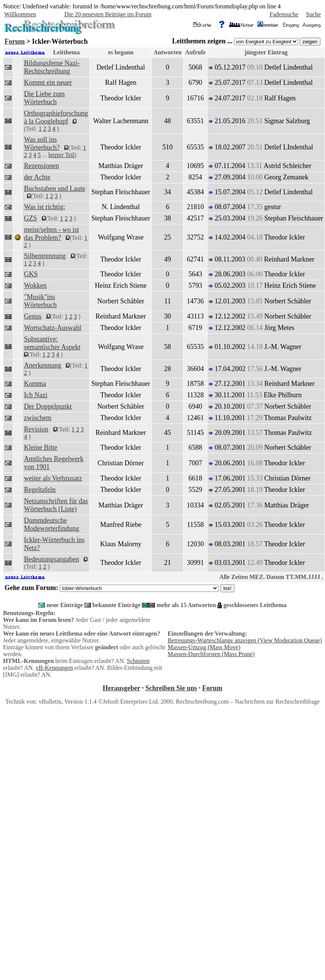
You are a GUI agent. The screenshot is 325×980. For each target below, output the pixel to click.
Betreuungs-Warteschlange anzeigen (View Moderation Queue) (245, 640)
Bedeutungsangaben (52, 559)
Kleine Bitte (41, 447)
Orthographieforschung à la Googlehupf (56, 117)
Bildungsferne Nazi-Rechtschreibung (52, 67)
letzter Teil (61, 155)
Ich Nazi (36, 395)
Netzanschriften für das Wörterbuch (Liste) (56, 505)
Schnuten (138, 661)
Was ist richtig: (45, 207)
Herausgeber (122, 688)
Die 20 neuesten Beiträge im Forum (108, 14)
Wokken (35, 285)
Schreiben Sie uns (171, 688)
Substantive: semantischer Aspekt (52, 343)
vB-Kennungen (54, 668)
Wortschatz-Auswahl (53, 328)
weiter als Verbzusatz (53, 478)
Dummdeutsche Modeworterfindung (52, 524)
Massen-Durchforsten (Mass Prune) (211, 654)
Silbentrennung (45, 256)
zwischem (38, 418)
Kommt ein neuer (48, 82)
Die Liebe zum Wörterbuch (44, 98)
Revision (36, 429)
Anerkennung (43, 365)
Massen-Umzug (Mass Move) (204, 647)
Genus (33, 316)
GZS (30, 218)
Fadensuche (284, 14)
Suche (313, 14)
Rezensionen (41, 166)
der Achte (37, 177)
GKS (31, 274)
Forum (15, 41)
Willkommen (20, 14)
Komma (35, 384)
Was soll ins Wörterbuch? (42, 144)
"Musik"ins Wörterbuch (40, 301)
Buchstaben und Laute (55, 189)
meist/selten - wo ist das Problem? (51, 234)
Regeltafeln (40, 490)
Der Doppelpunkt (48, 406)
